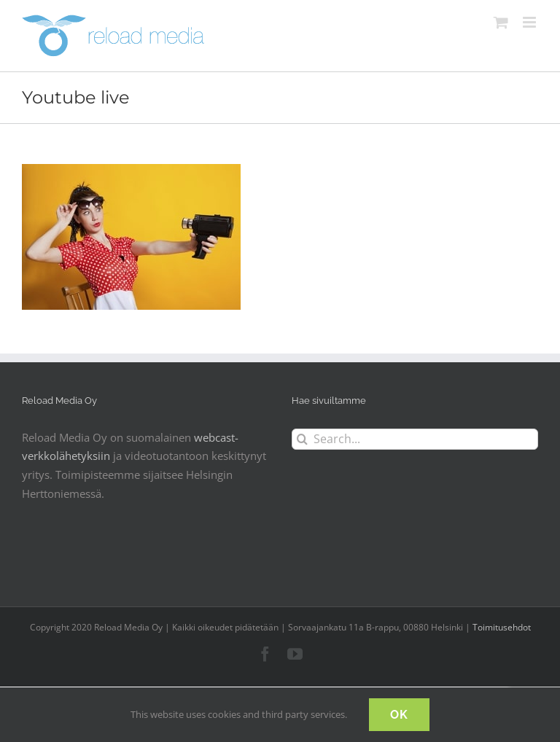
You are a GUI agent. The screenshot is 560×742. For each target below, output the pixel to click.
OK (399, 715)
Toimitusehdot (502, 627)
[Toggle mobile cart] (501, 22)
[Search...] (415, 439)
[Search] (302, 439)
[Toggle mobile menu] (530, 22)
